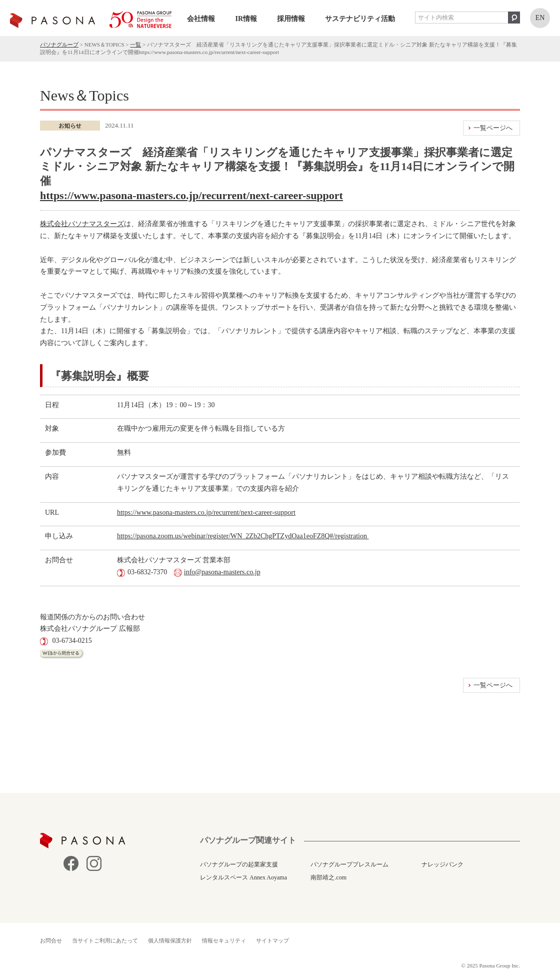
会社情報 (201, 19)
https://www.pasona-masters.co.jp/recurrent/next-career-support (191, 195)
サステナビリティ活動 (360, 19)
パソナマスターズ (96, 224)
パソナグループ (59, 45)
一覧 (135, 45)
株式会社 (54, 224)
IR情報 (246, 19)
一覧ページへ (493, 128)
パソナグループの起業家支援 (239, 864)
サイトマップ (272, 940)
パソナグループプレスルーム (349, 864)
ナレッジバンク (442, 864)
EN (540, 18)
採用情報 (291, 19)
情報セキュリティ (224, 940)
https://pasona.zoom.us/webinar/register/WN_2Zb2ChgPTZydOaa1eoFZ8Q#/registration (243, 536)
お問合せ (51, 940)
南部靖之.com (328, 877)
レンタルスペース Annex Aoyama (243, 877)
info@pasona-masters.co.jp (222, 572)
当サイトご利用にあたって (105, 940)
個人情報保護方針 (170, 940)
